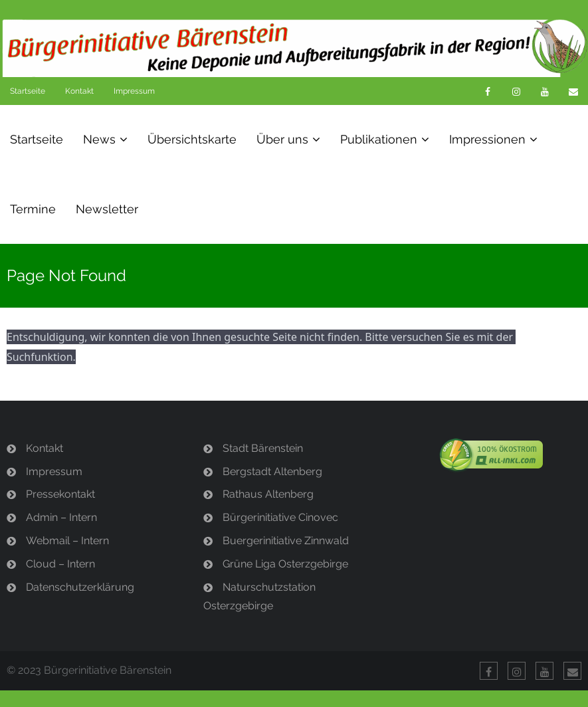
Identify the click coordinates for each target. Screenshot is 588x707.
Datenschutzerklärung (80, 587)
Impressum (134, 91)
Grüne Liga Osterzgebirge (285, 564)
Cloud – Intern (60, 564)
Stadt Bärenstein (263, 448)
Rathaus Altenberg (268, 494)
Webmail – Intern (67, 541)
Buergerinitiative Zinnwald (286, 541)
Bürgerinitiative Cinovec (280, 517)
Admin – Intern (61, 517)
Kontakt (79, 91)
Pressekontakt (60, 494)
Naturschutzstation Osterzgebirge (259, 597)
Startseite (28, 91)
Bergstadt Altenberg (272, 471)
